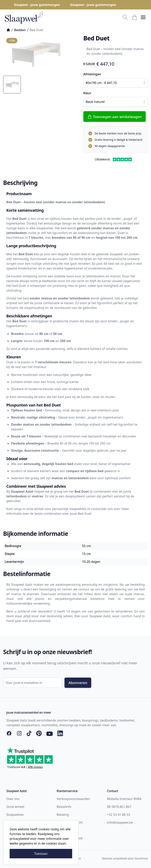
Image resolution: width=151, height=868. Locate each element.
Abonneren (78, 683)
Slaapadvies (15, 815)
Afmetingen (92, 74)
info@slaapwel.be (120, 822)
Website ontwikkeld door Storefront (125, 858)
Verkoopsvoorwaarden (73, 799)
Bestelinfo (64, 807)
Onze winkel (15, 807)
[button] (143, 17)
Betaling (63, 815)
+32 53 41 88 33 (118, 815)
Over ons (13, 799)
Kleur (87, 93)
